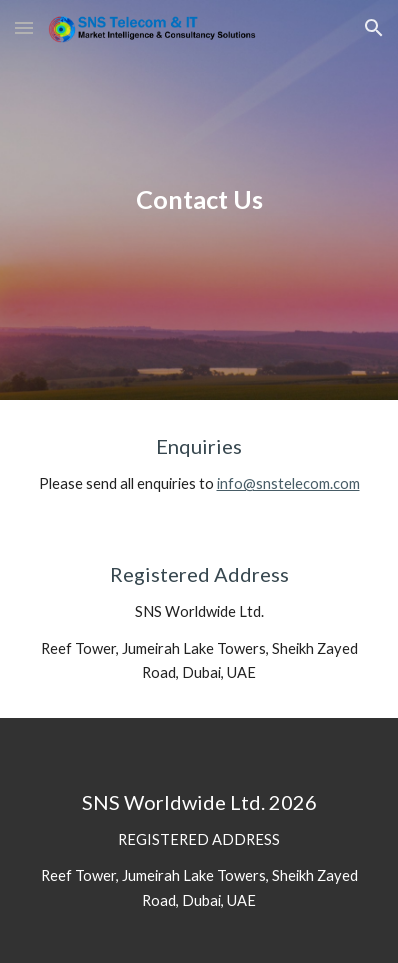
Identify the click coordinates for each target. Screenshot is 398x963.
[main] (199, 200)
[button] (24, 27)
